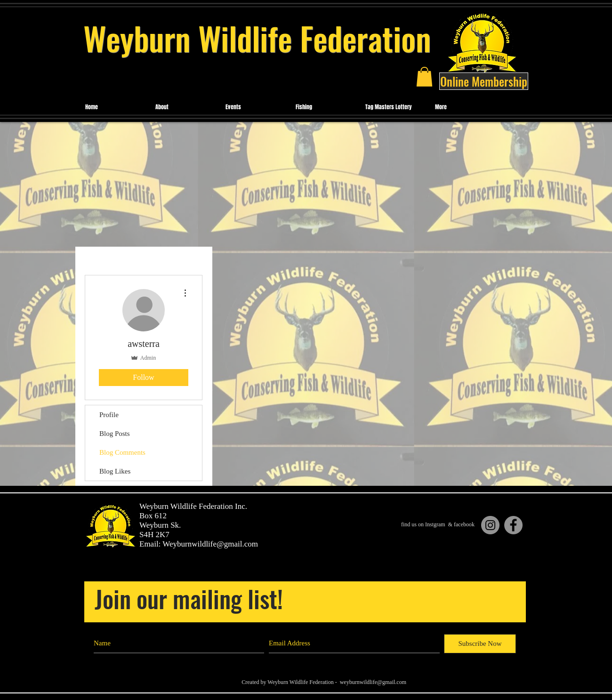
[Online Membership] (484, 81)
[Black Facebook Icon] (493, 673)
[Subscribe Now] (480, 644)
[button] (424, 77)
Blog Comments (122, 452)
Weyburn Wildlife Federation (257, 38)
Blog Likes (115, 471)
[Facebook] (513, 525)
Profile (109, 415)
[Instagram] (490, 525)
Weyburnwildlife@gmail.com (210, 544)
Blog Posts (115, 434)
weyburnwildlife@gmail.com (373, 682)
